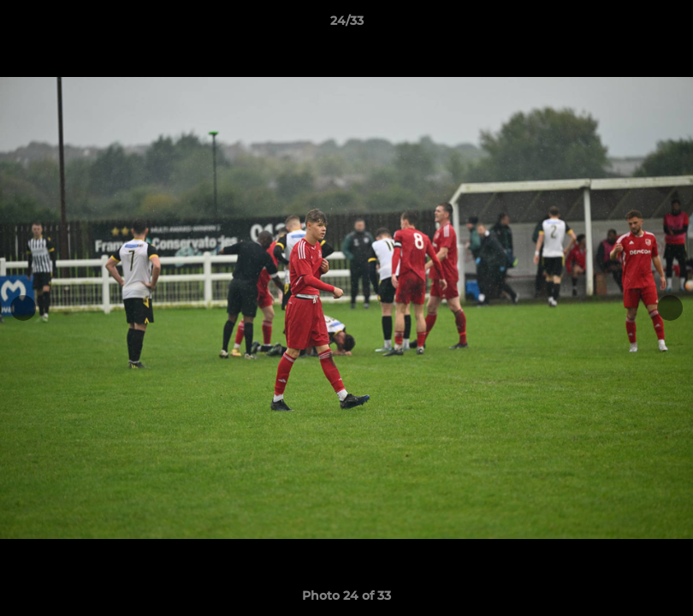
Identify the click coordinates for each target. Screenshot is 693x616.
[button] (662, 25)
